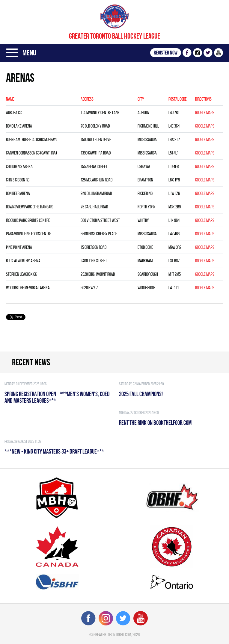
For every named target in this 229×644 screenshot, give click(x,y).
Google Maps (205, 112)
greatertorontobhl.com (112, 635)
